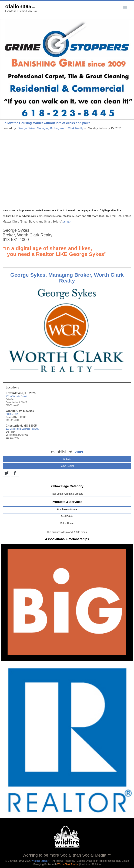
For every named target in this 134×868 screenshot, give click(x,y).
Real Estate (67, 516)
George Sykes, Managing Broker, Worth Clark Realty (50, 128)
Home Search (67, 466)
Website (67, 459)
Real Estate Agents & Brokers (67, 494)
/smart (67, 222)
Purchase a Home (67, 509)
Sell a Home (67, 523)
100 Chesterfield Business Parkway (22, 429)
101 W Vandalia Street (16, 396)
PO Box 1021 (12, 414)
